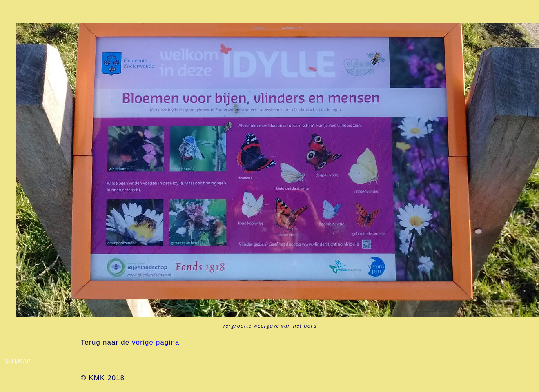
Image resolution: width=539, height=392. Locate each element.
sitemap (18, 361)
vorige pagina (156, 342)
